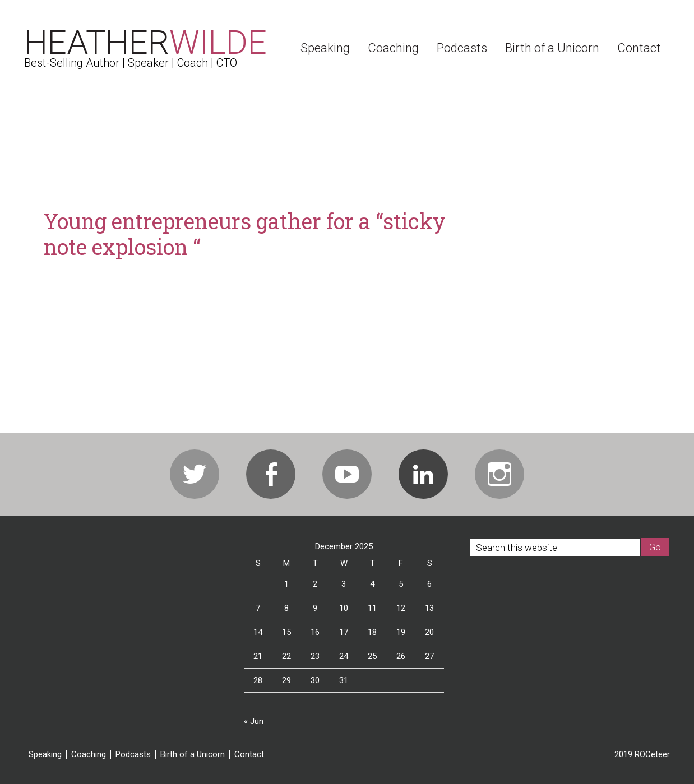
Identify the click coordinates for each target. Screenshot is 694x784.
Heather (145, 42)
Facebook (271, 474)
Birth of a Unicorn (193, 755)
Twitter (195, 474)
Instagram (499, 474)
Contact (249, 755)
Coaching (89, 755)
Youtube (347, 474)
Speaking (45, 755)
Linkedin (423, 474)
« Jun (254, 721)
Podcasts (133, 755)
